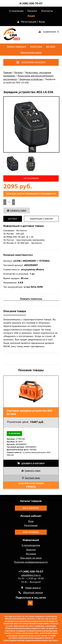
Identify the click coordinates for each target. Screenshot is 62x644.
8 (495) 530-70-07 (31, 3)
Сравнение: (51, 32)
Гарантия (31, 550)
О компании (16, 11)
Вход (42, 22)
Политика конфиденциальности (31, 562)
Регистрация (29, 22)
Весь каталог (31, 508)
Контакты (47, 11)
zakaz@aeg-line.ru (31, 575)
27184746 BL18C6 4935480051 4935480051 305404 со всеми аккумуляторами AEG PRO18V (29, 447)
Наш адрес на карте (31, 558)
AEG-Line (12, 35)
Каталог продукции (17, 46)
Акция (31, 16)
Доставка (51, 46)
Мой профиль (31, 532)
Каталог (32, 11)
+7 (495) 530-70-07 (31, 571)
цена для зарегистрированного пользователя (31, 194)
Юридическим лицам (31, 53)
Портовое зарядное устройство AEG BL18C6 (30, 412)
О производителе (31, 545)
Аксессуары (36, 46)
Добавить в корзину (31, 463)
